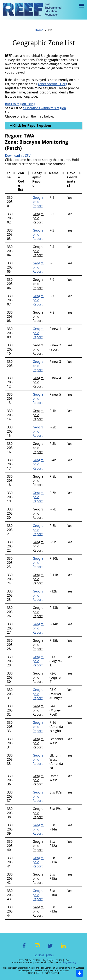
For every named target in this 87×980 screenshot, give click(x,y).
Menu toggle (81, 9)
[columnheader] (11, 181)
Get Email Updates (43, 955)
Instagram (37, 948)
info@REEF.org (69, 963)
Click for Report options (32, 125)
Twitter (50, 948)
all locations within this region (44, 108)
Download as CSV (18, 156)
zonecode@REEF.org (53, 84)
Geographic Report (38, 202)
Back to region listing (20, 104)
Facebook (24, 948)
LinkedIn (63, 948)
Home (39, 30)
